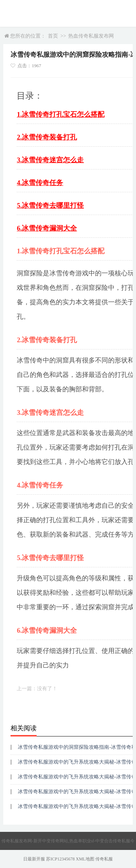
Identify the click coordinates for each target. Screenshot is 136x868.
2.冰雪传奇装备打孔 (47, 137)
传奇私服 (104, 859)
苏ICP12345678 (60, 859)
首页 (53, 36)
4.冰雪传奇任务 (40, 183)
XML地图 (85, 859)
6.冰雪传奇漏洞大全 (47, 228)
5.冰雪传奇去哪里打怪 (50, 205)
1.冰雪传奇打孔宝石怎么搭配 (61, 114)
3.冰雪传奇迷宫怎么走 (50, 160)
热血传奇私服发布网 (91, 36)
